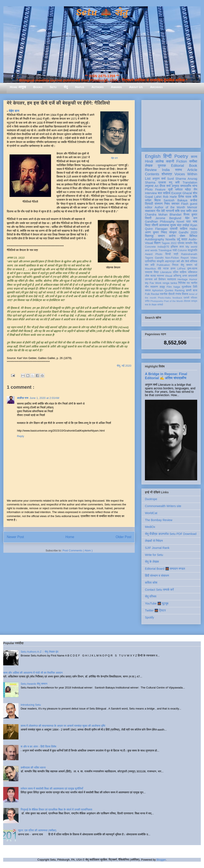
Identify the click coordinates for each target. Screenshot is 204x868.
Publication (163, 265)
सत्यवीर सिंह (191, 243)
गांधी (175, 250)
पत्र (188, 222)
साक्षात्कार (150, 211)
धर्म (156, 279)
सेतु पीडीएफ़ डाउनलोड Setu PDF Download (171, 534)
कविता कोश (151, 583)
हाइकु (162, 287)
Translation (190, 182)
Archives (156, 87)
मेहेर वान (114, 158)
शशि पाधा (180, 211)
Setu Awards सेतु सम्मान (34, 684)
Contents (152, 174)
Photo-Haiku (164, 298)
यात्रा (184, 239)
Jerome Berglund (168, 218)
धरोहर (148, 200)
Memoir (192, 207)
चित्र (148, 225)
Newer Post (15, 537)
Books (38, 87)
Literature (166, 272)
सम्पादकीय (186, 186)
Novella (171, 239)
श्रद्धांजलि (193, 250)
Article (192, 170)
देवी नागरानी (168, 211)
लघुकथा (149, 186)
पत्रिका (194, 298)
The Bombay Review (159, 520)
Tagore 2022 (169, 243)
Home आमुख (18, 87)
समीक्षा (193, 161)
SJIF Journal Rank (157, 548)
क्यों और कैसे (183, 261)
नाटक (166, 269)
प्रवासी (174, 229)
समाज (148, 290)
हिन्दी (167, 156)
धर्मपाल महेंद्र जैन (186, 189)
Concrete (150, 247)
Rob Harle (170, 197)
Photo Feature (155, 189)
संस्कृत (173, 232)
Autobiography (154, 239)
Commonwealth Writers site (163, 506)
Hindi (149, 161)
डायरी (189, 290)
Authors (97, 87)
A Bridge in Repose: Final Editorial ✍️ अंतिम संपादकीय (166, 376)
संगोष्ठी (160, 305)
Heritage (183, 279)
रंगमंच (178, 294)
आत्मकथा (164, 225)
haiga (177, 287)
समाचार (176, 204)
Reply (21, 436)
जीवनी (155, 225)
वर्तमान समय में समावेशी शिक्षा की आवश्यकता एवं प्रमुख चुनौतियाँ (52, 789)
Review (151, 170)
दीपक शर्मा (165, 186)
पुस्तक (162, 166)
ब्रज (195, 290)
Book (193, 166)
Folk (147, 294)
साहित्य (183, 229)
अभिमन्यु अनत (180, 276)
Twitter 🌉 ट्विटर (155, 610)
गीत (158, 211)
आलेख (159, 161)
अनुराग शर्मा (159, 179)
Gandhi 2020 (188, 232)
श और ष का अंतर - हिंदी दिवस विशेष (38, 747)
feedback (177, 298)
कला (182, 247)
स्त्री (176, 254)
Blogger (161, 860)
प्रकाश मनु (165, 182)
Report (185, 258)
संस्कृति (160, 261)
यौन (147, 287)
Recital (155, 294)
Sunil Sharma (177, 179)
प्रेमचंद (181, 243)
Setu (53, 87)
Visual (169, 276)
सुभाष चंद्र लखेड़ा (180, 225)
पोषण (182, 236)
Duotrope (151, 499)
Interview (151, 193)
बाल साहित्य (164, 193)
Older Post (123, 537)
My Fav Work (153, 283)
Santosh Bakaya (176, 200)
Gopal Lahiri (153, 197)
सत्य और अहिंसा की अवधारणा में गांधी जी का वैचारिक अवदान (33, 673)
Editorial (178, 166)
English (153, 156)
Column (182, 250)
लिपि (195, 287)
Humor (193, 279)
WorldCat (151, 513)
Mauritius (150, 269)
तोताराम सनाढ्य (191, 301)
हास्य (173, 269)
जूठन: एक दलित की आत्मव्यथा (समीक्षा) (37, 830)
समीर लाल (192, 211)
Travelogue (165, 250)
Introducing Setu (31, 705)
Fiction (182, 161)
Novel (180, 222)
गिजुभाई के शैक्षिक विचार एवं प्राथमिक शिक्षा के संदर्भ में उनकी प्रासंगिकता (56, 810)
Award (149, 254)
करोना (172, 236)
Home (70, 537)
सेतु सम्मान (186, 265)
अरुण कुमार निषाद (156, 232)
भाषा (195, 222)
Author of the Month (170, 207)
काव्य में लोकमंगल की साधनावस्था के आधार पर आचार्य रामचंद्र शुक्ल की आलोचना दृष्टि (63, 726)
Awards (116, 87)
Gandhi (159, 258)
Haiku (193, 229)
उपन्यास (149, 279)
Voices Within (186, 174)
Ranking (180, 290)
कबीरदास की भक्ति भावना (33, 768)
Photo (159, 254)
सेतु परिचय (151, 596)
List (148, 179)
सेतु (66, 87)
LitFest (181, 269)
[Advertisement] (171, 123)
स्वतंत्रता (171, 279)
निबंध (167, 204)
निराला (175, 265)
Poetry (181, 156)
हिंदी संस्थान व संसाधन (157, 576)
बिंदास (157, 200)
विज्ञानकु (149, 236)
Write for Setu (154, 555)
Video (194, 258)
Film (169, 287)
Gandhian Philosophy (160, 222)
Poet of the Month (174, 301)
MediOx (150, 527)
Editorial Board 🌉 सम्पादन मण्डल (165, 569)
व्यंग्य (195, 186)
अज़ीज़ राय (23, 398)
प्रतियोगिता (150, 261)
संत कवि (150, 265)
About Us (136, 87)
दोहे (159, 269)
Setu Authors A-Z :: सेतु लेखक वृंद (39, 652)
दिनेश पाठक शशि (188, 197)
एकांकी (186, 298)
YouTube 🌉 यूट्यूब (157, 603)
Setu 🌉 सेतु (102, 13)
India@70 (163, 247)
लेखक (149, 166)
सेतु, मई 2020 (124, 366)
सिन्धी (168, 254)
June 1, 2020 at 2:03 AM (44, 398)
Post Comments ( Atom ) (78, 550)
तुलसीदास (187, 287)
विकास (185, 294)
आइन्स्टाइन (170, 261)
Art (157, 186)
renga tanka (170, 283)
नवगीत (194, 283)
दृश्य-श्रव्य (192, 269)
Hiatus (80, 87)
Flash (185, 204)
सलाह (153, 276)
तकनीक (164, 294)
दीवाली (171, 294)
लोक (147, 276)
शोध (195, 193)
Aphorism (158, 290)
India (166, 170)
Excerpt (176, 193)
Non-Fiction (172, 258)
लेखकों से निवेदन (154, 541)
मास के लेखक (151, 305)
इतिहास (174, 247)
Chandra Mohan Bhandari (163, 215)
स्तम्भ (178, 170)
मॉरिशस (194, 261)
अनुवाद (175, 186)
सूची (170, 189)
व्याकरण (154, 287)
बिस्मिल (193, 236)
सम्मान (161, 236)
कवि (177, 182)
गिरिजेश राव (184, 283)
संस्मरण (159, 204)
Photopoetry (157, 301)
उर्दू (178, 239)
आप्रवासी (193, 276)
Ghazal (187, 193)
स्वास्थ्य (160, 276)
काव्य (194, 157)
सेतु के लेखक (152, 562)
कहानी (170, 161)
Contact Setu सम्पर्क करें (159, 590)
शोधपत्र (167, 174)
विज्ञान (157, 243)
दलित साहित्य (180, 272)
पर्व (196, 265)
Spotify (149, 617)
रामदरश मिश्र (152, 272)
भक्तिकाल (193, 272)
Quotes (169, 290)
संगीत (147, 301)
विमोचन (162, 279)
